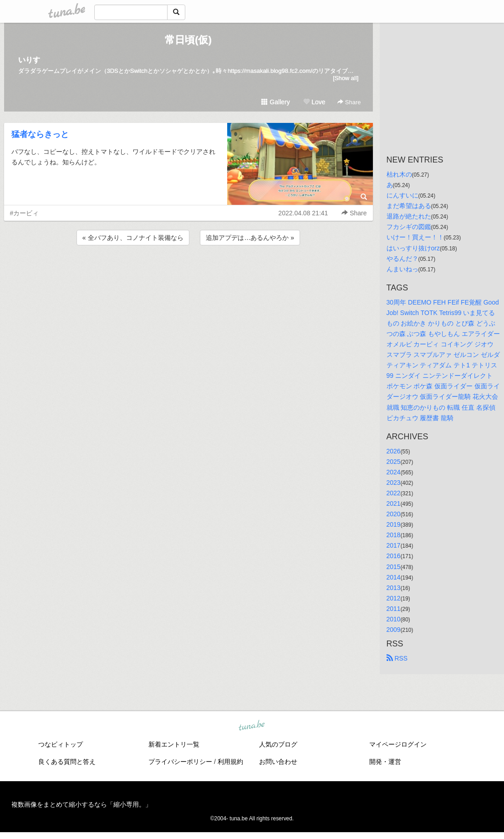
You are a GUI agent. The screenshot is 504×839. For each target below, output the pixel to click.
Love (314, 102)
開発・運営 (385, 762)
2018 (394, 535)
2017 (394, 545)
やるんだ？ (402, 259)
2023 (394, 483)
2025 (394, 462)
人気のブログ (278, 744)
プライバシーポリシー (180, 762)
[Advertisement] (188, 272)
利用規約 (230, 762)
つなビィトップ (61, 744)
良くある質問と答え (67, 762)
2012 (394, 598)
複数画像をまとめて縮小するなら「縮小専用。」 (81, 804)
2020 (394, 514)
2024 (394, 472)
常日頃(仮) (188, 40)
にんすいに (402, 195)
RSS (397, 658)
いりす (29, 60)
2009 (394, 630)
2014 (394, 577)
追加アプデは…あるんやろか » (250, 238)
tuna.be (252, 726)
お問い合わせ (278, 762)
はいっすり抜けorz (413, 248)
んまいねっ (402, 269)
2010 (394, 619)
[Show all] (346, 78)
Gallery (275, 102)
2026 (394, 451)
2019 (394, 524)
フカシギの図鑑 (409, 227)
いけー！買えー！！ (415, 237)
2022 (394, 493)
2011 (394, 609)
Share (349, 102)
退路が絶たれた (409, 216)
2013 (394, 588)
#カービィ (25, 213)
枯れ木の (399, 174)
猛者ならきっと (40, 134)
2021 (394, 503)
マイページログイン (398, 744)
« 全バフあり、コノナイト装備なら (133, 238)
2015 (394, 567)
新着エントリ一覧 (174, 744)
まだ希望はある (409, 206)
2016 (394, 556)
